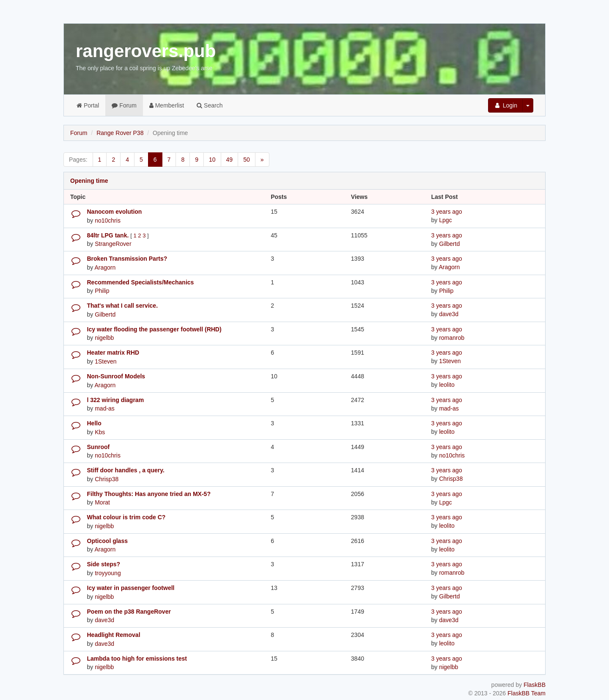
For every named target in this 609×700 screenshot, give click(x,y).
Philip (102, 291)
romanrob (452, 338)
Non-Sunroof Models (116, 376)
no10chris (108, 220)
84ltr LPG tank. (109, 235)
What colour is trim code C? (126, 517)
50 (247, 160)
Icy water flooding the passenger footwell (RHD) (154, 329)
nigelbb (104, 338)
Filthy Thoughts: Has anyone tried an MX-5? (149, 494)
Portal (88, 105)
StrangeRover (113, 244)
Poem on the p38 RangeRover (129, 612)
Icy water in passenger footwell (131, 588)
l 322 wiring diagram (116, 400)
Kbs (100, 432)
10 (212, 160)
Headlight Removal (114, 635)
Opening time (89, 181)
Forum (124, 105)
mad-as (105, 408)
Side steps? (104, 564)
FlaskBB (535, 685)
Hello (94, 423)
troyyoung (108, 573)
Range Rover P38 (120, 133)
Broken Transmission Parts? (127, 259)
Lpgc (445, 220)
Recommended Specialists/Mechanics (141, 282)
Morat (102, 502)
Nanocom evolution (115, 212)
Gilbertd (449, 244)
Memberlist (167, 105)
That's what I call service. (123, 306)
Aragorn (105, 267)
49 (230, 160)
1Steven (106, 361)
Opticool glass (107, 541)
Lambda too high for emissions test (137, 659)
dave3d (449, 314)
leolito (447, 385)
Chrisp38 (107, 479)
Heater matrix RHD (113, 353)
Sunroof (99, 447)
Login (505, 105)
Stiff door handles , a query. (126, 470)
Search (210, 105)
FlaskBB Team (527, 693)
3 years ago (446, 212)
